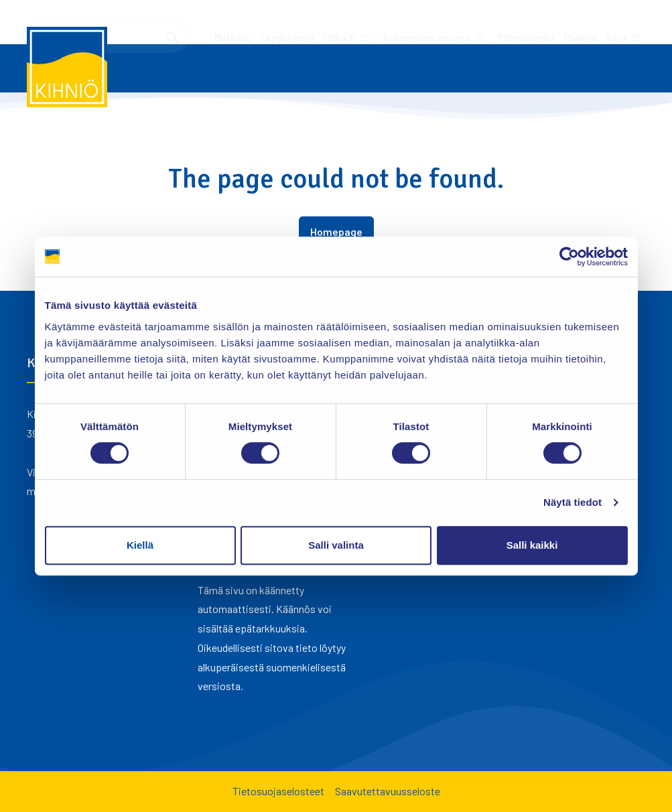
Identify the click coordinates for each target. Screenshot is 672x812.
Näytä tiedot (573, 502)
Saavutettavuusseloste (388, 791)
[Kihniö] (67, 67)
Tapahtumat (110, 22)
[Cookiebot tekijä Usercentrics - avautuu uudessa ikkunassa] (569, 257)
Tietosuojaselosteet (278, 791)
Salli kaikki (532, 545)
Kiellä (140, 545)
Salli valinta (336, 545)
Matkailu (55, 22)
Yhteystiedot (349, 22)
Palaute (403, 22)
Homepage (336, 231)
